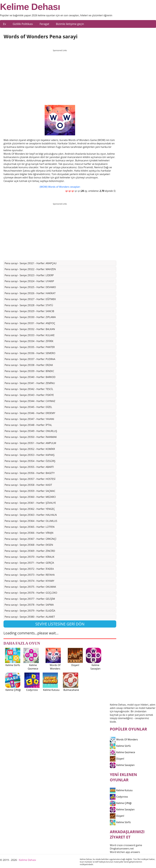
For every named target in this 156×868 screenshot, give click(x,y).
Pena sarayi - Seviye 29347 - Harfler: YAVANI (29, 419)
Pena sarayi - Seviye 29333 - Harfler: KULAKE (30, 335)
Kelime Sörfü (120, 746)
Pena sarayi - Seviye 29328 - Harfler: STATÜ (29, 305)
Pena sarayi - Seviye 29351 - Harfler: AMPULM (30, 443)
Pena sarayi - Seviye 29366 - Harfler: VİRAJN (29, 533)
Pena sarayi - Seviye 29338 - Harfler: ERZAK (29, 365)
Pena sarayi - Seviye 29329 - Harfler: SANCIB (29, 311)
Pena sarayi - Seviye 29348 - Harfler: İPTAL (28, 425)
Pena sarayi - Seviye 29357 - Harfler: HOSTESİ (30, 479)
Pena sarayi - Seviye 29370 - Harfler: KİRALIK (29, 557)
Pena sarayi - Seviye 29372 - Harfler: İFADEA (29, 569)
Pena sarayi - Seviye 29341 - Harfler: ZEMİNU (30, 383)
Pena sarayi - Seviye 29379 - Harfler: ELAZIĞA (30, 611)
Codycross (119, 797)
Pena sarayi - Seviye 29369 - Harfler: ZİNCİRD (30, 551)
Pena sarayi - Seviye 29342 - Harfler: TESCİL (29, 389)
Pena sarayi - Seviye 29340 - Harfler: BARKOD (30, 377)
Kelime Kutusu (121, 790)
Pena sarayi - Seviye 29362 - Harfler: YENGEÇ (30, 509)
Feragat (44, 24)
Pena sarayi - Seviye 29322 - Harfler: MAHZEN (30, 269)
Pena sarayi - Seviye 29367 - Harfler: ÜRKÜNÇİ (30, 539)
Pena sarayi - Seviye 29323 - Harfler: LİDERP (29, 275)
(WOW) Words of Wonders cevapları (60, 187)
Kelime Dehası (30, 7)
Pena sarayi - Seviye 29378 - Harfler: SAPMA (29, 605)
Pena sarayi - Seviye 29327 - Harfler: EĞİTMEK (30, 299)
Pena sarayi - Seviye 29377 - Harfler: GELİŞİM (30, 599)
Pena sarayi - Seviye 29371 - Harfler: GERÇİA (29, 563)
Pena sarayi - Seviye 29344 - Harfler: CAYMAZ (30, 401)
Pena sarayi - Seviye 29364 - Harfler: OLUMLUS (31, 521)
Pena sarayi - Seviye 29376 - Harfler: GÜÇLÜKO (31, 593)
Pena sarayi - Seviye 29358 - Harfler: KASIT (28, 485)
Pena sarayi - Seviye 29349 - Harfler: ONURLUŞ (31, 431)
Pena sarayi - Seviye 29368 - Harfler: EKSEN (29, 545)
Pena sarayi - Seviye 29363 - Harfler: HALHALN (31, 515)
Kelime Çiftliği (121, 803)
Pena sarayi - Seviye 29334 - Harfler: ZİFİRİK (29, 341)
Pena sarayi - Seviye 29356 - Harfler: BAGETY (30, 473)
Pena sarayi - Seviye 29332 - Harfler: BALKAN (30, 329)
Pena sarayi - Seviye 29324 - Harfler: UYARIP (29, 281)
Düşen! (117, 759)
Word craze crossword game (126, 845)
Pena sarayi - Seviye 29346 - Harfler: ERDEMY (30, 413)
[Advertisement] (60, 74)
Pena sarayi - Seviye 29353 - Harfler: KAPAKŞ (30, 455)
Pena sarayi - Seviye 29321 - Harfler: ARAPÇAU (31, 263)
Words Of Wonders (124, 739)
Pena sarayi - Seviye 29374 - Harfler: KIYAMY (29, 581)
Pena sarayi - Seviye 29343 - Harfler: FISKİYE (29, 395)
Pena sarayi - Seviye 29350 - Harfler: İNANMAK (31, 437)
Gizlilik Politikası (23, 24)
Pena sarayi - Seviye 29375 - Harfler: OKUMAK (30, 587)
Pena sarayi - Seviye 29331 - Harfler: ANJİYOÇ (30, 323)
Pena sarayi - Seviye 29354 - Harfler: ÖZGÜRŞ (30, 461)
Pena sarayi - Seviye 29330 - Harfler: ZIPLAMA (30, 317)
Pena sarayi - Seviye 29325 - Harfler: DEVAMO (30, 287)
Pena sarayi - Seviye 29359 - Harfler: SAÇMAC (30, 491)
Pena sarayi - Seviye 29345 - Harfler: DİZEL (28, 407)
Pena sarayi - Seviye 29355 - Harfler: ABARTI (29, 467)
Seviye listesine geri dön (60, 624)
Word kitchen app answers (125, 852)
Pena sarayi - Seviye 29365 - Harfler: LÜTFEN (30, 527)
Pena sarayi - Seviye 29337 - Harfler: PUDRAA (30, 359)
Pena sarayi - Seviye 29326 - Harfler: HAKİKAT (30, 293)
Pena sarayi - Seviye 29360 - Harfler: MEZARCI (30, 497)
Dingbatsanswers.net (122, 849)
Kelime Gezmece (122, 752)
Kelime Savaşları (122, 765)
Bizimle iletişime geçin (70, 24)
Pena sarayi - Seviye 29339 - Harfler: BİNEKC (29, 371)
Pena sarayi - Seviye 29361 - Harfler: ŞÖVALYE (30, 503)
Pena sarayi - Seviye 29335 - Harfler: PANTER (30, 347)
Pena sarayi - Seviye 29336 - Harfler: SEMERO (30, 353)
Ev (4, 24)
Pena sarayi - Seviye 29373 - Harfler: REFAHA (30, 575)
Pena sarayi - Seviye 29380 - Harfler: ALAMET (30, 617)
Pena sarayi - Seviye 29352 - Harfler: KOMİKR (30, 449)
